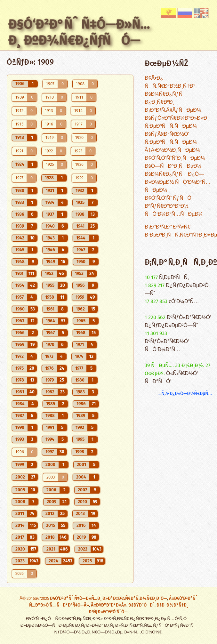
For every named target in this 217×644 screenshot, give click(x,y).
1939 (20, 226)
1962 (80, 309)
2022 (83, 549)
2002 (20, 477)
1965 (81, 321)
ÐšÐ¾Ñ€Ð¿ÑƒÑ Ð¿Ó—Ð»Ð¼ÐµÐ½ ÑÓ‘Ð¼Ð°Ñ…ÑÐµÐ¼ (178, 182)
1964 (50, 321)
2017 (20, 537)
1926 (79, 165)
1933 (20, 203)
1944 (81, 238)
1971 (80, 345)
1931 (50, 191)
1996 (20, 452)
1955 (50, 286)
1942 (20, 238)
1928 (49, 178)
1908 (80, 84)
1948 (20, 262)
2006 (51, 490)
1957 (20, 297)
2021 (51, 549)
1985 (51, 404)
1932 (80, 191)
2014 (20, 526)
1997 (50, 452)
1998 (80, 452)
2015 (51, 526)
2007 (82, 490)
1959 (80, 297)
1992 (80, 428)
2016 (81, 526)
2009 (52, 502)
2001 (81, 465)
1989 (81, 416)
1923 (78, 151)
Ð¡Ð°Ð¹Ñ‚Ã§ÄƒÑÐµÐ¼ (173, 110)
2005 (20, 490)
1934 (50, 203)
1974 (79, 357)
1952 (49, 274)
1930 (20, 191)
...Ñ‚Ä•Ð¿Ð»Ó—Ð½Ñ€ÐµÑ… (185, 394)
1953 (79, 274)
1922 (49, 151)
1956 (80, 286)
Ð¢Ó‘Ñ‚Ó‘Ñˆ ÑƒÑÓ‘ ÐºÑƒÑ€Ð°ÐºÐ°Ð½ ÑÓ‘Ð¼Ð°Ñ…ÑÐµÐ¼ (174, 206)
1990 (20, 428)
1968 (81, 333)
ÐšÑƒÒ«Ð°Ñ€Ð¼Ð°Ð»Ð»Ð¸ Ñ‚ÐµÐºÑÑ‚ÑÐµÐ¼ (177, 122)
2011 (20, 514)
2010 (82, 502)
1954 (20, 286)
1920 (79, 138)
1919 (50, 138)
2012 (50, 514)
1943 (50, 238)
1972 (20, 357)
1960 (20, 309)
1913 (49, 111)
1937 (50, 214)
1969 (20, 345)
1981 (20, 392)
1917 (79, 124)
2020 (20, 549)
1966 (20, 333)
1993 (20, 439)
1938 (80, 214)
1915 (19, 124)
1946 (50, 250)
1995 (80, 439)
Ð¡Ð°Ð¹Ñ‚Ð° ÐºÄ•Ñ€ (168, 227)
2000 (50, 465)
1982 (50, 392)
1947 (81, 250)
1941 (80, 226)
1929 (79, 178)
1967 (50, 333)
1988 (50, 416)
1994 (50, 439)
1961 (50, 309)
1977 (79, 368)
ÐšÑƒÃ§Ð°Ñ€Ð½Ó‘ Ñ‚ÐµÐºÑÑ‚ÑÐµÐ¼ (171, 138)
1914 (78, 111)
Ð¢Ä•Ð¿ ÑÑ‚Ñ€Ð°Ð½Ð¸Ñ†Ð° (170, 82)
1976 (49, 368)
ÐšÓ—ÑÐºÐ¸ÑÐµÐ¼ (173, 166)
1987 (20, 416)
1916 (49, 124)
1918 (20, 138)
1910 (50, 97)
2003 (51, 477)
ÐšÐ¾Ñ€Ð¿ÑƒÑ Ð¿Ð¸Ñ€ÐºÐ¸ (166, 98)
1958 (50, 297)
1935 (80, 203)
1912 (19, 111)
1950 (81, 262)
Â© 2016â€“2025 (35, 599)
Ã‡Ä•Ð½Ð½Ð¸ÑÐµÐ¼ (172, 150)
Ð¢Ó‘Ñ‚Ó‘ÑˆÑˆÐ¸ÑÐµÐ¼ (175, 158)
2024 (53, 561)
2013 (80, 514)
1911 (79, 97)
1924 (20, 165)
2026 (20, 574)
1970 (50, 345)
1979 (50, 380)
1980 (80, 380)
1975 (20, 368)
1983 (80, 392)
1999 (20, 465)
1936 (20, 214)
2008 (20, 502)
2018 (50, 537)
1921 (19, 151)
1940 (50, 226)
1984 (20, 404)
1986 (81, 404)
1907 (50, 84)
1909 (20, 97)
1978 (20, 380)
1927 (19, 178)
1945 (20, 250)
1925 (50, 165)
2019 (81, 537)
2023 (20, 561)
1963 (20, 321)
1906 (20, 84)
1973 (49, 357)
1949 (51, 262)
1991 (50, 428)
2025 (87, 561)
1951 (19, 274)
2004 (81, 477)
